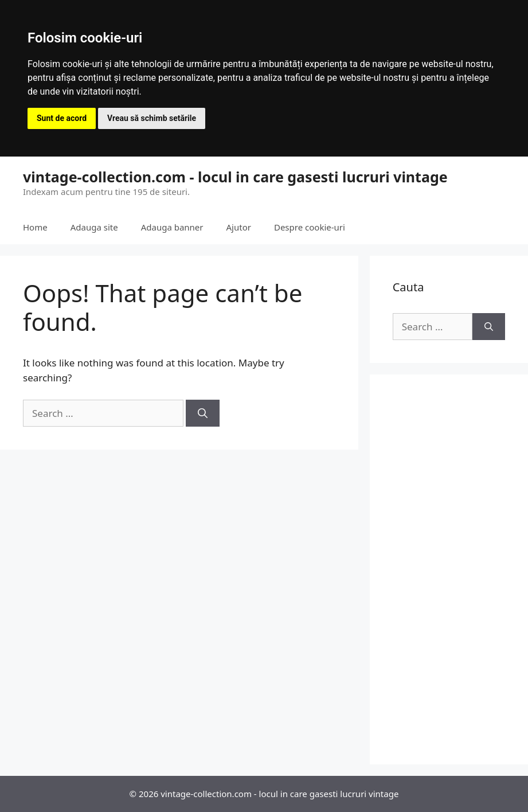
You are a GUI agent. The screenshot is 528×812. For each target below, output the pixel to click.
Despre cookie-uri (310, 227)
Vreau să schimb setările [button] (152, 118)
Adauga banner (172, 227)
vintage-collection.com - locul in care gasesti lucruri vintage (235, 177)
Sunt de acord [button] (62, 118)
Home (35, 227)
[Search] (203, 413)
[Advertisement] (449, 569)
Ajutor (239, 227)
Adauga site (94, 227)
